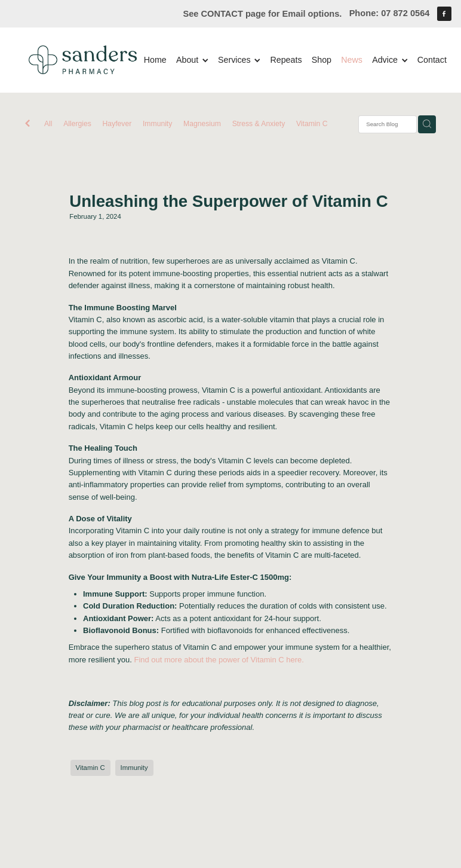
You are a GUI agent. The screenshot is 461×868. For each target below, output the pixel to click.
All (48, 124)
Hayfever (117, 124)
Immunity (157, 124)
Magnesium (202, 124)
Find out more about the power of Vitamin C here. (220, 660)
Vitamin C (312, 124)
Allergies (77, 124)
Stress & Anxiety (259, 124)
